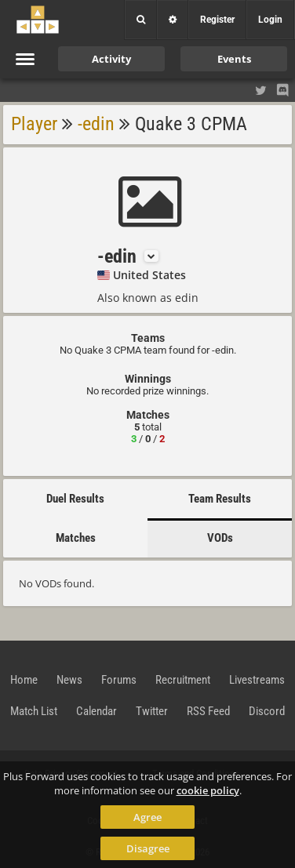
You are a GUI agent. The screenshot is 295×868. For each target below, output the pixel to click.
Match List (34, 711)
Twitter (152, 711)
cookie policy (208, 790)
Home (24, 680)
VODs (220, 538)
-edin (96, 124)
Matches (76, 538)
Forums (119, 680)
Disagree (148, 848)
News (69, 680)
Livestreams (257, 680)
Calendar (97, 711)
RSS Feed (208, 711)
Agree (147, 817)
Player (34, 124)
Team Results (220, 499)
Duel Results (75, 499)
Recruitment (183, 680)
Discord (267, 711)
